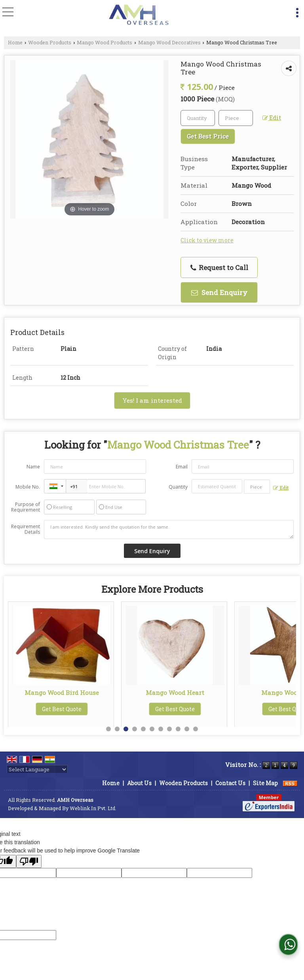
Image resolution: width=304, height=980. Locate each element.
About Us (139, 783)
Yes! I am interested (152, 400)
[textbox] (236, 118)
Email (182, 467)
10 (187, 729)
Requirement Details (26, 529)
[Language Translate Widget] (37, 769)
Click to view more (207, 240)
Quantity (178, 487)
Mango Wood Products (104, 42)
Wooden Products (50, 42)
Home (15, 42)
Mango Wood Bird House (175, 693)
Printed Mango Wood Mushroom (62, 696)
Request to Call (219, 267)
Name (33, 467)
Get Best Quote (62, 716)
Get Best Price (208, 136)
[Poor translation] (29, 861)
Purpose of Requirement (26, 507)
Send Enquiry (219, 292)
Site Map (265, 783)
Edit (272, 118)
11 (196, 729)
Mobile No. (28, 487)
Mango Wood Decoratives (169, 42)
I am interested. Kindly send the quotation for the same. (169, 529)
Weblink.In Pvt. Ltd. (93, 808)
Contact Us (230, 783)
